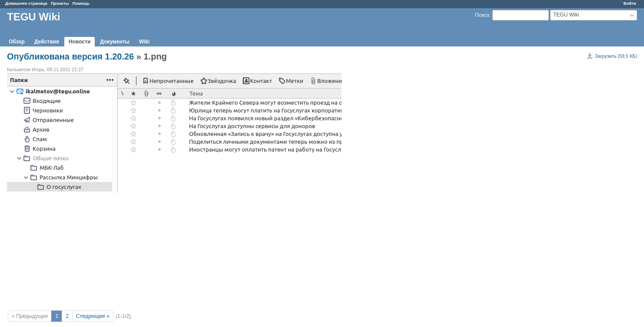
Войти (630, 3)
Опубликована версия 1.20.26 (70, 56)
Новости (80, 42)
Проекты (60, 3)
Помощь (81, 3)
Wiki (144, 42)
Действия (47, 42)
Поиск (482, 15)
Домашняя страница (26, 3)
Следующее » (93, 316)
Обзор (17, 42)
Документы (115, 42)
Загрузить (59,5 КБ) (616, 56)
